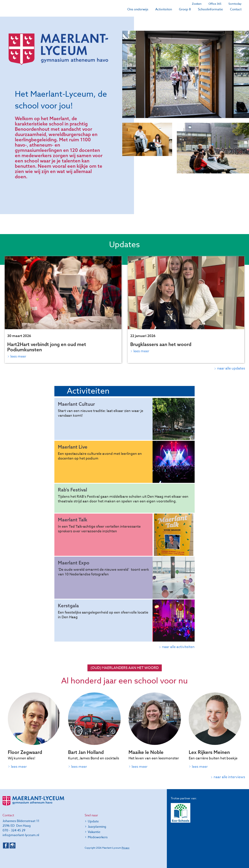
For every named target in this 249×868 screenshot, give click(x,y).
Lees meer (18, 356)
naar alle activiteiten (178, 647)
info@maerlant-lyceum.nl (21, 835)
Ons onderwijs (138, 9)
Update (93, 821)
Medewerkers (98, 837)
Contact (236, 9)
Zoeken (197, 4)
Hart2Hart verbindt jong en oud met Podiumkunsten (47, 347)
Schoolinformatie (210, 9)
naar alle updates (231, 368)
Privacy (126, 848)
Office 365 (215, 4)
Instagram (13, 845)
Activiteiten (164, 9)
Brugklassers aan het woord (161, 344)
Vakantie (94, 832)
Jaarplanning (97, 827)
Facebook (6, 845)
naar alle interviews (229, 777)
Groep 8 (185, 9)
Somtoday (235, 4)
